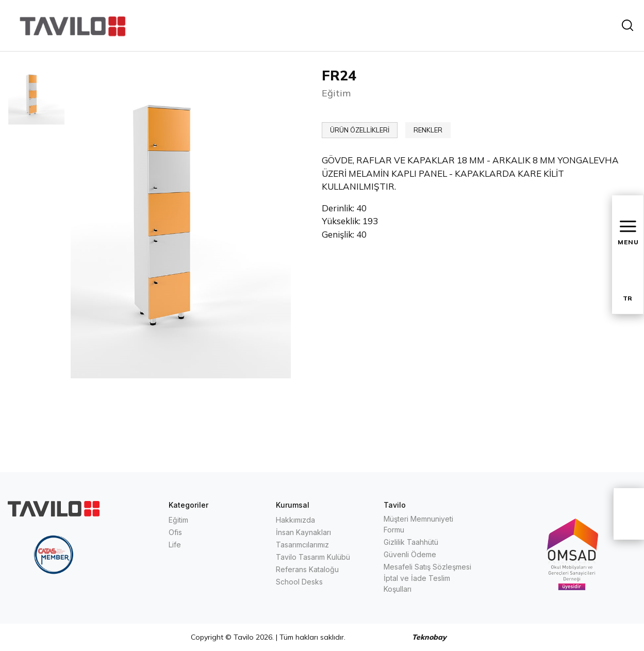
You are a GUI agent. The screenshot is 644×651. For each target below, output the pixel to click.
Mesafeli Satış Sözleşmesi (427, 567)
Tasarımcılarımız (302, 545)
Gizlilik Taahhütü (411, 542)
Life (175, 545)
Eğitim (178, 520)
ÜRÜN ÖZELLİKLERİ (360, 130)
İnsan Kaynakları (303, 532)
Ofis (175, 532)
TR (628, 298)
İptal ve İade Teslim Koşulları (417, 583)
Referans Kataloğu (307, 569)
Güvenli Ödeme (410, 554)
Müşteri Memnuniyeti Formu (418, 524)
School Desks (299, 582)
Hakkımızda (295, 520)
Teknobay (429, 637)
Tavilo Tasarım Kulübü (313, 557)
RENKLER (428, 130)
